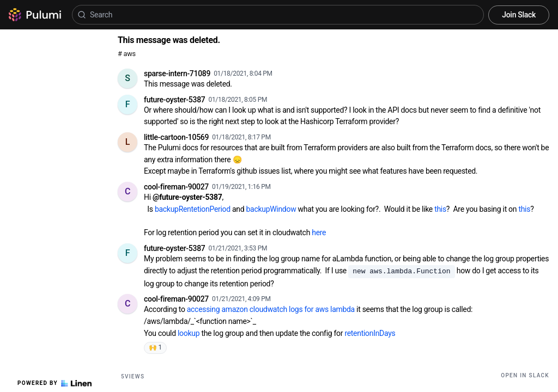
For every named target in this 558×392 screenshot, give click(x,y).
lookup (189, 333)
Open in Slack (525, 375)
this (440, 209)
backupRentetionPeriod (193, 209)
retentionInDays (370, 333)
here (319, 232)
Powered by (54, 383)
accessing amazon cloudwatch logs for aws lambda (271, 309)
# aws (127, 54)
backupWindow (271, 209)
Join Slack (519, 15)
